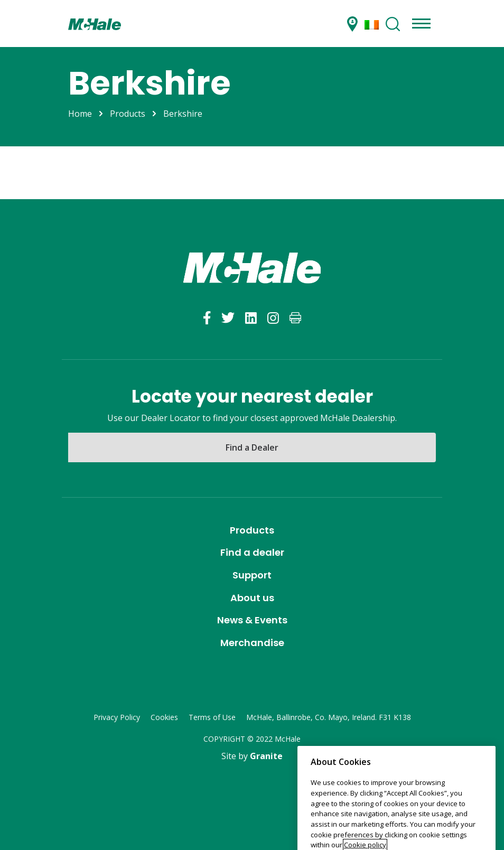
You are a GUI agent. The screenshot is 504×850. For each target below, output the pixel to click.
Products (128, 114)
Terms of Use (212, 717)
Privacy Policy (117, 717)
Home (80, 114)
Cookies (164, 717)
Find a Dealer (252, 447)
